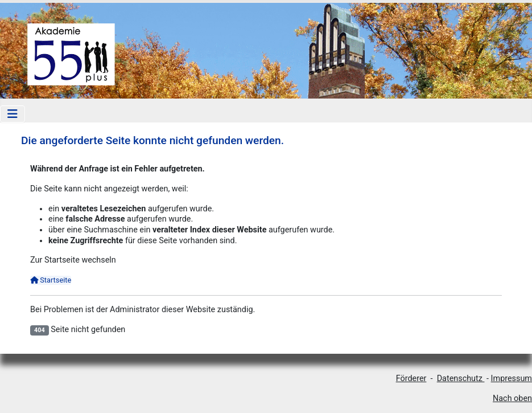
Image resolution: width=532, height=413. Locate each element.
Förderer (411, 379)
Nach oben (512, 398)
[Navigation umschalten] (13, 114)
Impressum (512, 379)
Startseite (51, 280)
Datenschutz (461, 379)
